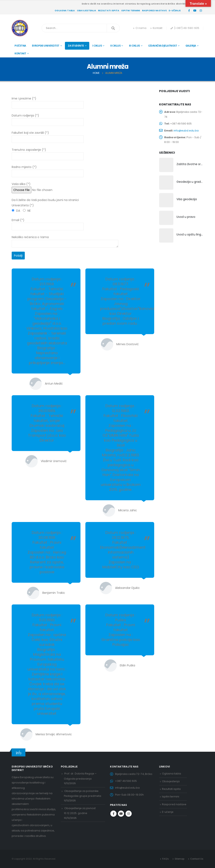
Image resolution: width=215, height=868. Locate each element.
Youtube (121, 814)
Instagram (129, 814)
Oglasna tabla (65, 10)
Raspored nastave (154, 10)
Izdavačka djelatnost (163, 46)
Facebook (113, 814)
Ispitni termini (131, 10)
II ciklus (115, 46)
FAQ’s (165, 859)
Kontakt (156, 28)
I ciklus (97, 46)
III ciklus (134, 46)
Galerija (191, 46)
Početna (20, 46)
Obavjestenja (87, 10)
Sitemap (179, 859)
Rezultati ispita (109, 10)
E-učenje (175, 10)
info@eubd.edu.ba (186, 131)
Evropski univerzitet (46, 46)
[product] (166, 166)
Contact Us (197, 859)
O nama (140, 28)
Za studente (76, 46)
